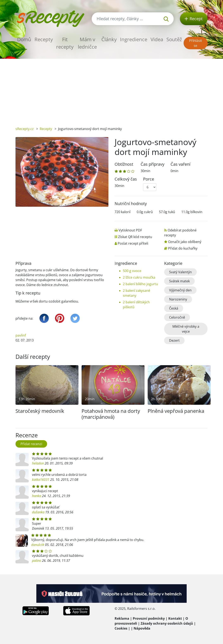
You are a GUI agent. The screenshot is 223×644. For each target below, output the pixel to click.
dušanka (38, 512)
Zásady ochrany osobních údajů (167, 623)
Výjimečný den (180, 290)
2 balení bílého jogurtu (140, 284)
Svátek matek (179, 281)
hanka (37, 496)
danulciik (38, 545)
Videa (157, 39)
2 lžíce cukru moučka (139, 277)
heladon (38, 463)
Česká (174, 308)
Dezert (174, 340)
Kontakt (175, 618)
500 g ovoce (132, 271)
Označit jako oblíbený (185, 242)
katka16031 (41, 480)
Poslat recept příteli (133, 243)
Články (109, 39)
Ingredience (134, 39)
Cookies (121, 628)
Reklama (122, 618)
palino (37, 561)
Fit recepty (65, 43)
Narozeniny (178, 299)
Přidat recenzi (31, 444)
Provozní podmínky (149, 618)
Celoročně (177, 317)
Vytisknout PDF (130, 230)
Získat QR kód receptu (135, 237)
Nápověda (142, 628)
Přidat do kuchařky (183, 248)
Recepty (44, 39)
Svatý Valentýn (180, 272)
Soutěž (174, 39)
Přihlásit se (196, 43)
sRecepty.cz (25, 129)
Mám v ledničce (87, 43)
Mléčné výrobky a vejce (186, 329)
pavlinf (21, 335)
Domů (24, 39)
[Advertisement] (111, 90)
